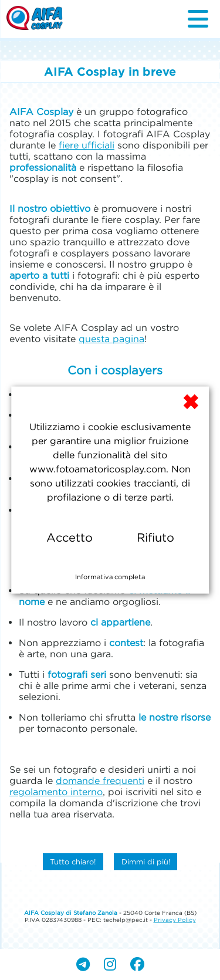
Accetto (70, 538)
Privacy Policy (175, 920)
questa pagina (111, 339)
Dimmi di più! (146, 862)
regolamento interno (56, 792)
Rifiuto (155, 538)
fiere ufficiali (87, 145)
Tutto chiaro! (73, 862)
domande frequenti (100, 780)
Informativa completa (110, 577)
